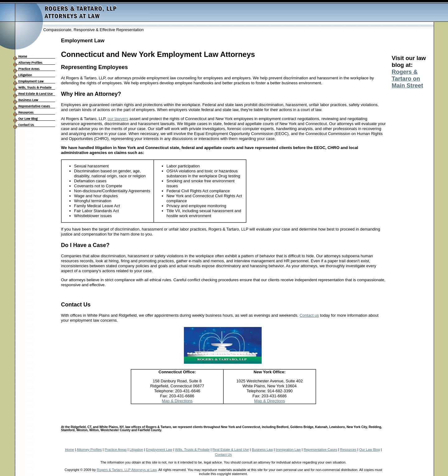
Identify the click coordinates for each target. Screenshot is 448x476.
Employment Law (159, 450)
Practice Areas (116, 450)
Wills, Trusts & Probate (192, 450)
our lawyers (118, 119)
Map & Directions (177, 401)
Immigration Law (288, 450)
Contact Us (223, 455)
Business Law (262, 450)
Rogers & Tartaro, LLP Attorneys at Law (127, 470)
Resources (348, 450)
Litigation (136, 450)
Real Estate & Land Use (231, 450)
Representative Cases (320, 450)
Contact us (309, 315)
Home (70, 450)
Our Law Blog (370, 450)
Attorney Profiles (89, 450)
